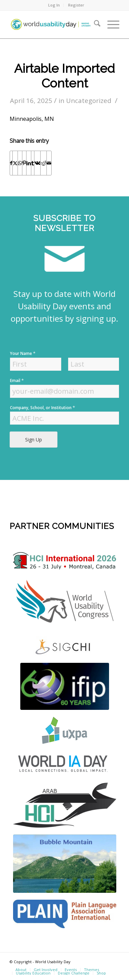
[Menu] (110, 24)
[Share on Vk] (37, 163)
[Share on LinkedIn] (29, 163)
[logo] (65, 561)
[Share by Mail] (49, 163)
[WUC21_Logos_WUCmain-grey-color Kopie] (65, 603)
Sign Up (34, 440)
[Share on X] (15, 163)
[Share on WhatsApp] (20, 163)
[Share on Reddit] (44, 163)
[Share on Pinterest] (24, 163)
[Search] (94, 24)
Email (17, 381)
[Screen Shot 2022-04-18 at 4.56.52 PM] (65, 686)
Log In (54, 5)
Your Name (23, 353)
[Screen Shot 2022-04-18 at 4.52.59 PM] (65, 763)
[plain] (65, 914)
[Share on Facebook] (11, 163)
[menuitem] (54, 5)
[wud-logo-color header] (53, 24)
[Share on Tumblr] (33, 163)
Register (76, 5)
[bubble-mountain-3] (65, 864)
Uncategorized (89, 100)
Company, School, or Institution (42, 408)
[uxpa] (65, 730)
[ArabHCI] (65, 805)
